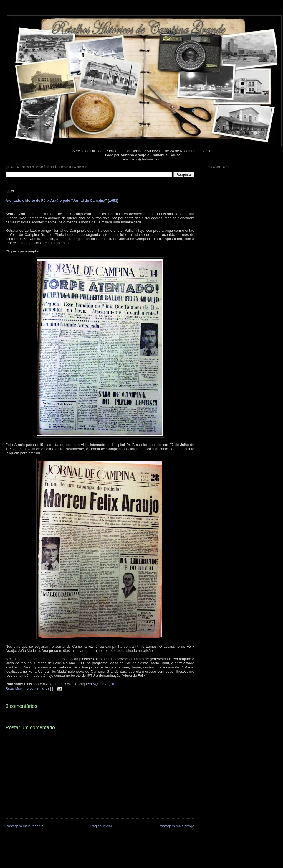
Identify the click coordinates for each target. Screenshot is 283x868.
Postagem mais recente (25, 826)
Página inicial (101, 826)
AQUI (97, 684)
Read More (14, 688)
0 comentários (38, 688)
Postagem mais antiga (176, 826)
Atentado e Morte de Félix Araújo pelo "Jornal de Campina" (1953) (62, 201)
